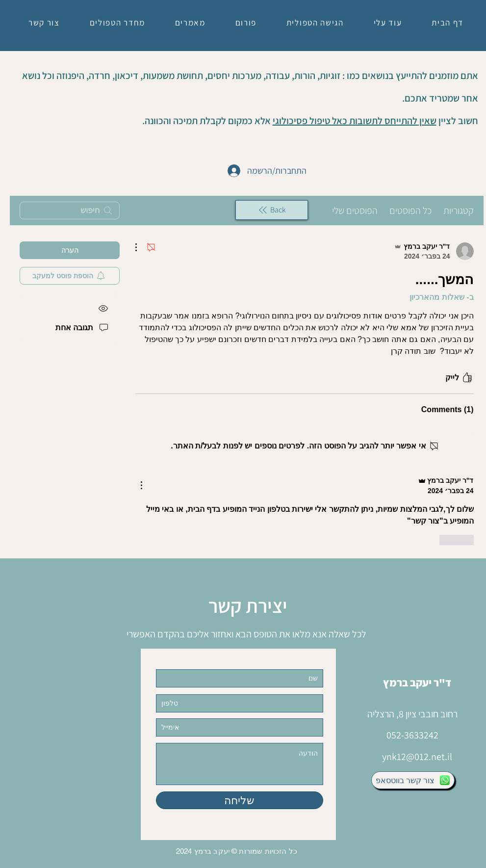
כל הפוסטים (410, 210)
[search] (70, 210)
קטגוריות (459, 210)
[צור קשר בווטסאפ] (413, 780)
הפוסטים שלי (355, 210)
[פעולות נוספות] (141, 247)
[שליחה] (240, 800)
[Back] (272, 210)
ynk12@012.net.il (417, 757)
